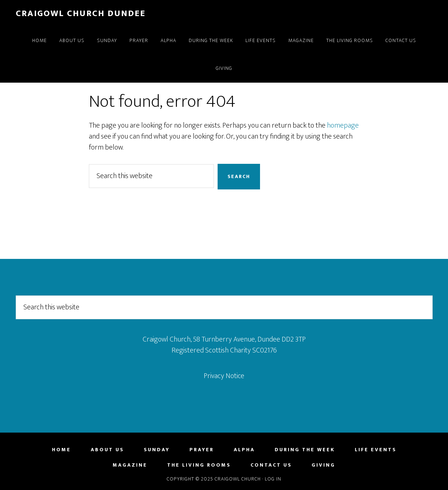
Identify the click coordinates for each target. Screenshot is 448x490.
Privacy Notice (224, 376)
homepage (343, 125)
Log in (273, 479)
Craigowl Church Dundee (81, 14)
